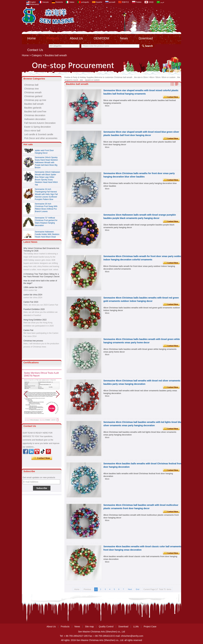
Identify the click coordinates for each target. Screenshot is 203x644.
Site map (89, 627)
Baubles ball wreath (34, 104)
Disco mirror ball (32, 131)
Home (31, 38)
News (124, 38)
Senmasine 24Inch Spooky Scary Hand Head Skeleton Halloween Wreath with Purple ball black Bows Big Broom (46, 164)
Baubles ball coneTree (35, 112)
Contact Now (42, 458)
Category (37, 55)
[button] (58, 394)
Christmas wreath (33, 92)
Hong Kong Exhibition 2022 (35, 320)
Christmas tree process (33, 341)
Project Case (150, 627)
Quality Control (106, 627)
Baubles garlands (33, 108)
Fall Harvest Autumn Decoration (40, 123)
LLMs (136, 627)
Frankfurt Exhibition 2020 (34, 309)
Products (53, 38)
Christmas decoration (35, 115)
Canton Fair (28, 330)
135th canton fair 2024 (33, 287)
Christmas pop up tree (35, 100)
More (107, 106)
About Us (76, 38)
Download (146, 38)
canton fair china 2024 (33, 295)
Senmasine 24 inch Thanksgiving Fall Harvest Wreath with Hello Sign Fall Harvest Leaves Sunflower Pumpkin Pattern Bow (46, 196)
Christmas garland (33, 96)
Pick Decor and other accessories (41, 138)
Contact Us (35, 50)
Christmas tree (31, 89)
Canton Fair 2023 (31, 302)
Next (130, 589)
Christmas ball (31, 85)
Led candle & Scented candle (39, 134)
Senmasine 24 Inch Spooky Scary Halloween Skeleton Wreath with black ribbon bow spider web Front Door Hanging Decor (47, 149)
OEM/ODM (101, 38)
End (138, 589)
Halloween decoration (35, 119)
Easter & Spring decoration (38, 127)
